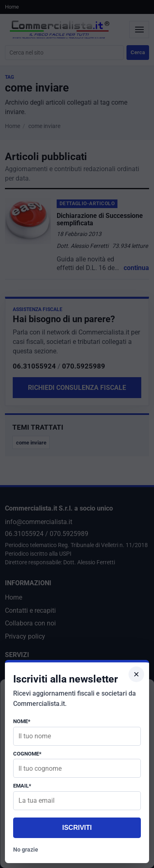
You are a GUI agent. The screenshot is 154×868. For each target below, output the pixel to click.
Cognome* (27, 754)
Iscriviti (77, 828)
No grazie (26, 850)
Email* (22, 786)
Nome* (22, 721)
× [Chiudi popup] (136, 674)
